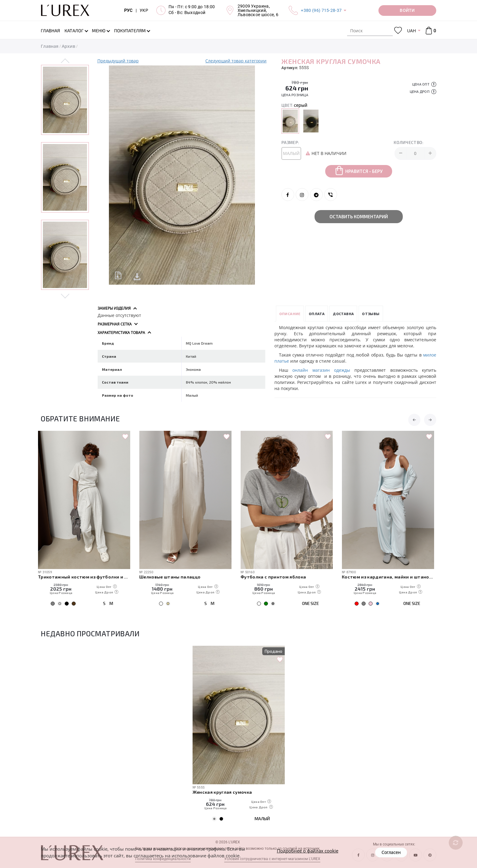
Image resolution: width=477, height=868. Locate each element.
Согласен (391, 852)
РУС (128, 10)
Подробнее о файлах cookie (308, 851)
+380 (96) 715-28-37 (321, 10)
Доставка (343, 314)
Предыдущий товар (118, 61)
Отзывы (371, 314)
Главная (50, 46)
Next (65, 296)
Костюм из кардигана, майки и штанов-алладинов (391, 577)
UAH (411, 31)
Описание (290, 314)
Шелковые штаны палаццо (173, 577)
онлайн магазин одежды (321, 370)
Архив (68, 46)
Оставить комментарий (359, 216)
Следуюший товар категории (236, 61)
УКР (144, 10)
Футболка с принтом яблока (276, 577)
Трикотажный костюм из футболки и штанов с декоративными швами (87, 577)
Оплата (317, 314)
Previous (65, 61)
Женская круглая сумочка (222, 792)
